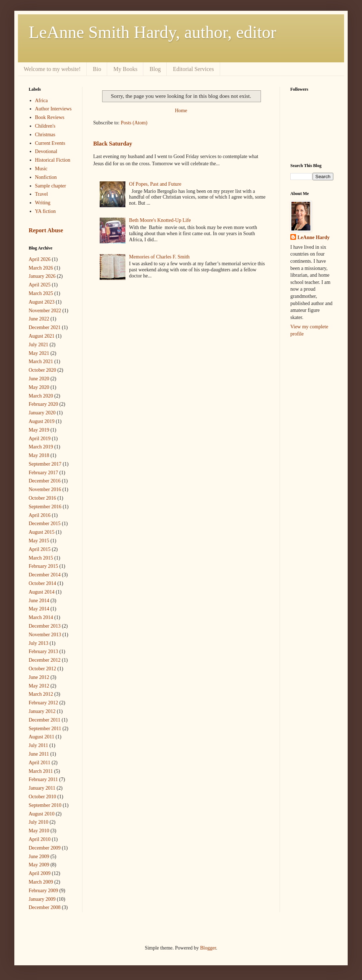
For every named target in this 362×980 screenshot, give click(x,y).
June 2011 (39, 754)
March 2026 (41, 268)
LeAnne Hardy (314, 237)
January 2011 (42, 788)
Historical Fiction (53, 160)
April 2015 (40, 549)
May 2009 (39, 865)
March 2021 (41, 361)
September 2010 (45, 805)
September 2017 (45, 464)
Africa (42, 101)
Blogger (208, 948)
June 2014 (39, 601)
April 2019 (40, 439)
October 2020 (42, 370)
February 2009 (43, 891)
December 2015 (45, 524)
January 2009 (42, 899)
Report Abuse (46, 230)
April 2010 (40, 839)
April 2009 (40, 873)
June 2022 (39, 319)
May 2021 (39, 353)
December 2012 (45, 660)
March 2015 (41, 558)
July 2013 (39, 643)
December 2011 (45, 720)
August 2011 (41, 737)
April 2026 (40, 259)
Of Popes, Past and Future (155, 184)
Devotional (46, 151)
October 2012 (42, 669)
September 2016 (45, 507)
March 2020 (41, 396)
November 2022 (45, 311)
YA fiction (46, 211)
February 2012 (43, 703)
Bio (97, 69)
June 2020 (39, 379)
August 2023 (42, 302)
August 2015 (42, 532)
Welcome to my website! (52, 69)
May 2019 (39, 430)
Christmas (45, 135)
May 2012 (39, 686)
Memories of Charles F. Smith (159, 257)
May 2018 (39, 455)
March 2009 (41, 882)
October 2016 (42, 498)
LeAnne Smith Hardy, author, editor (153, 32)
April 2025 (40, 285)
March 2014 (41, 617)
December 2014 (45, 575)
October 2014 (42, 583)
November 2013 (45, 635)
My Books (125, 69)
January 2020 (42, 413)
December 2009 (45, 848)
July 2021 (39, 345)
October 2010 (42, 797)
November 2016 (45, 489)
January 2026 (42, 276)
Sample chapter (51, 186)
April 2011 (40, 763)
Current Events (50, 143)
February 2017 (43, 473)
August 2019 (42, 421)
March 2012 (41, 694)
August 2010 (42, 814)
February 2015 (43, 566)
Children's (45, 126)
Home (181, 111)
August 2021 (42, 336)
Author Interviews (53, 109)
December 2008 (45, 907)
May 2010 (39, 831)
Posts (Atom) (134, 123)
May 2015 (39, 541)
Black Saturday (113, 144)
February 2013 (43, 651)
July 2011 (38, 745)
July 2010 (39, 822)
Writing (43, 203)
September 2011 (45, 729)
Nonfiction (46, 177)
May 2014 (39, 609)
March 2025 (41, 293)
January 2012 (42, 711)
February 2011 (43, 779)
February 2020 (43, 404)
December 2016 (45, 481)
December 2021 (45, 327)
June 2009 (39, 857)
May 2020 (39, 387)
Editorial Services (193, 69)
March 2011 (41, 771)
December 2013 (45, 626)
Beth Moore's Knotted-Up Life (160, 220)
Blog (155, 69)
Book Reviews (50, 117)
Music (41, 169)
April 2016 (40, 515)
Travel (42, 194)
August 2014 (42, 592)
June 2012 (39, 677)
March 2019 (41, 447)
